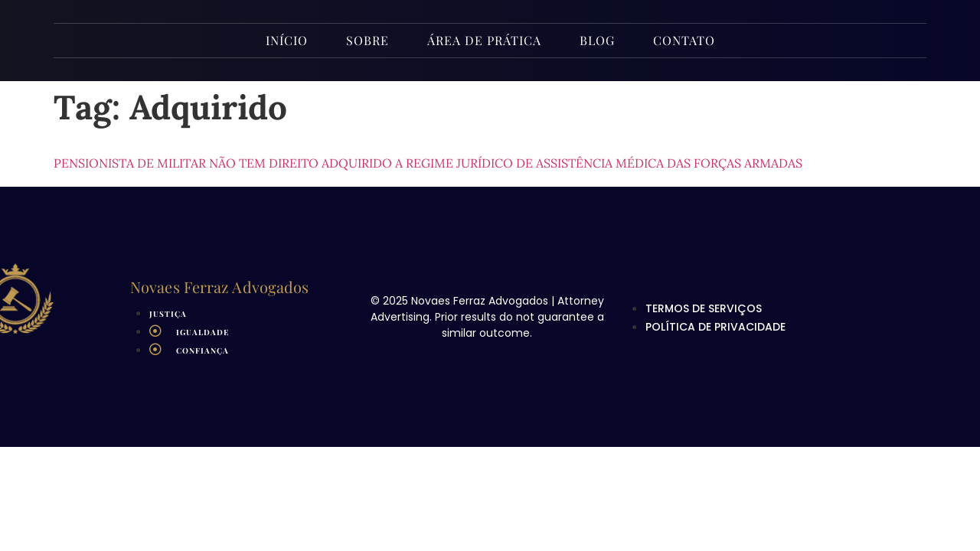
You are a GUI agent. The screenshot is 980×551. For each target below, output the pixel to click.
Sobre (367, 40)
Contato (684, 40)
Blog (597, 40)
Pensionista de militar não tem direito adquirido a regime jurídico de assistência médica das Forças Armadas (428, 163)
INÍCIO (287, 40)
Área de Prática (484, 40)
